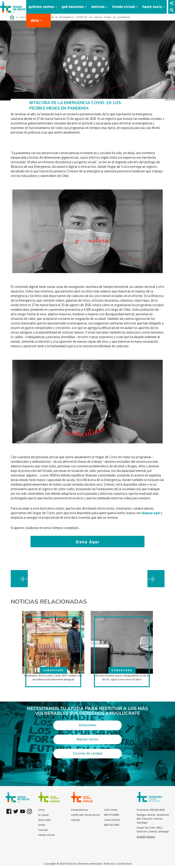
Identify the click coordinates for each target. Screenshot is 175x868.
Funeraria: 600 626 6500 (151, 810)
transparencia (80, 810)
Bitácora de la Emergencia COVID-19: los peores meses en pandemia (85, 17)
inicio (42, 810)
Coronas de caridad (87, 754)
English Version (146, 837)
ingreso (76, 820)
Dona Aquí (88, 542)
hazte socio (152, 7)
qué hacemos (73, 7)
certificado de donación (86, 815)
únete (42, 825)
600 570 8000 (111, 815)
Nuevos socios (87, 739)
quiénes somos (41, 7)
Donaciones (88, 725)
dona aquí (45, 820)
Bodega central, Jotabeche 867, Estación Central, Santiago (153, 819)
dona (35, 21)
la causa (43, 815)
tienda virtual (124, 7)
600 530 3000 (111, 825)
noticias (98, 7)
